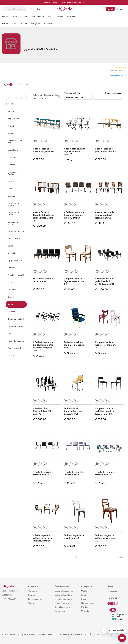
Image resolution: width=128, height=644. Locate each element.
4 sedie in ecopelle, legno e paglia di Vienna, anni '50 (105, 215)
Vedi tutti (12, 111)
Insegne (11, 196)
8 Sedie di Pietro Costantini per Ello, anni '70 (43, 411)
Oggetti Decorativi (16, 260)
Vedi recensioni (117, 76)
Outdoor (59, 16)
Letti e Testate (14, 238)
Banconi (11, 133)
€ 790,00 (38, 159)
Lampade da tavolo (14, 223)
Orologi (11, 268)
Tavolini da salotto (16, 348)
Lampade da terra (16, 231)
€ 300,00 (101, 353)
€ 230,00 (69, 546)
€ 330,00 (100, 419)
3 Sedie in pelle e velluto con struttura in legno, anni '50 (44, 538)
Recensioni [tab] (23, 84)
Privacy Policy (63, 634)
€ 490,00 (70, 353)
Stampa (32, 595)
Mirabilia (71, 16)
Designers (36, 23)
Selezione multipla (78, 96)
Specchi (11, 311)
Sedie (10, 304)
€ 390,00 (69, 482)
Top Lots (23, 23)
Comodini (12, 157)
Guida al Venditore (63, 595)
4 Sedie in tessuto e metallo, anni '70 (43, 473)
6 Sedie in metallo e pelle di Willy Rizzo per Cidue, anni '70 (105, 281)
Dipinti (11, 181)
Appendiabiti (14, 119)
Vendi (110, 9)
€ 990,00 (39, 355)
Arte (50, 16)
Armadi (11, 126)
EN (85, 634)
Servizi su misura (62, 607)
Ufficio (11, 355)
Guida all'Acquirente (64, 591)
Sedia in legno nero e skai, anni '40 (74, 537)
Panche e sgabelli (16, 275)
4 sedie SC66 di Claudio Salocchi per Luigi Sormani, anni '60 (44, 216)
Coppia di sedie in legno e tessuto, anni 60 (75, 281)
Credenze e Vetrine (13, 173)
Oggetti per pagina (114, 93)
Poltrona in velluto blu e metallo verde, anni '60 (74, 345)
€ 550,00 (101, 546)
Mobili (5, 16)
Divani (11, 188)
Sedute (15, 16)
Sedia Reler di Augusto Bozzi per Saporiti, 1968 (73, 411)
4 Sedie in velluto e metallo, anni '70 (105, 473)
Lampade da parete (14, 204)
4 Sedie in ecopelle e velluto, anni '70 (74, 473)
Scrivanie (12, 290)
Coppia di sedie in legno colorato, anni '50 (105, 345)
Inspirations (50, 23)
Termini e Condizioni (47, 634)
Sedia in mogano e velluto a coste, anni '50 (105, 538)
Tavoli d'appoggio (16, 341)
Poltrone (11, 282)
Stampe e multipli (16, 319)
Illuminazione (38, 16)
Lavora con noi (35, 599)
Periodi (5, 23)
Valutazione (60, 611)
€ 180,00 (69, 289)
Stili (14, 23)
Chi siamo (33, 591)
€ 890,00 (39, 546)
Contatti (32, 603)
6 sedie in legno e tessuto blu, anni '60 (43, 150)
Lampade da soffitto (14, 213)
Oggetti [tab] (7, 85)
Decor (25, 16)
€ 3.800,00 (40, 419)
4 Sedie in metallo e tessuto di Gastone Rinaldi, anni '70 (74, 215)
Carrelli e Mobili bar (15, 142)
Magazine (112, 591)
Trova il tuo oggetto (64, 599)
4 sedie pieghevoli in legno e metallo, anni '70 (74, 151)
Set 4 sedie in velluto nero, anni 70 (44, 280)
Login (120, 9)
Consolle (11, 164)
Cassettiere (13, 150)
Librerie (11, 246)
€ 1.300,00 (39, 226)
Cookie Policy (76, 634)
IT (89, 634)
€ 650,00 (70, 159)
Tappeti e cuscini (15, 326)
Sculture (11, 297)
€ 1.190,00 (39, 482)
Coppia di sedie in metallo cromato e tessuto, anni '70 (104, 411)
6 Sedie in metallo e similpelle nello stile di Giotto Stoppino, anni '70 (43, 346)
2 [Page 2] (77, 557)
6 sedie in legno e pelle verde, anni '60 (105, 150)
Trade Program (62, 603)
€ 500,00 (101, 223)
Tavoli (10, 333)
